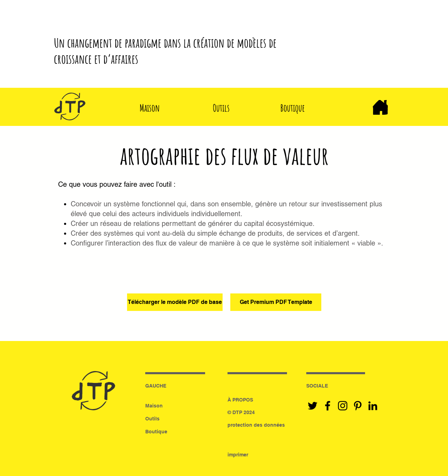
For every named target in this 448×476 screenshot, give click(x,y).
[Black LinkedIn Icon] (373, 406)
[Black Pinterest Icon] (358, 406)
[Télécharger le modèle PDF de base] (175, 302)
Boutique (156, 432)
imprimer (238, 455)
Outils (152, 419)
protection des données (256, 425)
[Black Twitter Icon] (313, 406)
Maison (154, 406)
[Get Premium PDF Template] (276, 302)
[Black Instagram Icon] (343, 406)
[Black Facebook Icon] (328, 406)
